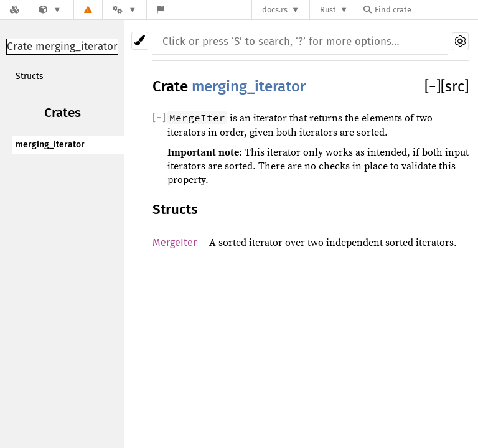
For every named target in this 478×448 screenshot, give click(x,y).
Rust (328, 10)
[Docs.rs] (14, 10)
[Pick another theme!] (140, 41)
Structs (30, 76)
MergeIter (175, 242)
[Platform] (124, 10)
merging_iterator (50, 145)
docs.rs (275, 10)
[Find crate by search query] (426, 10)
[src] (455, 86)
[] (433, 86)
